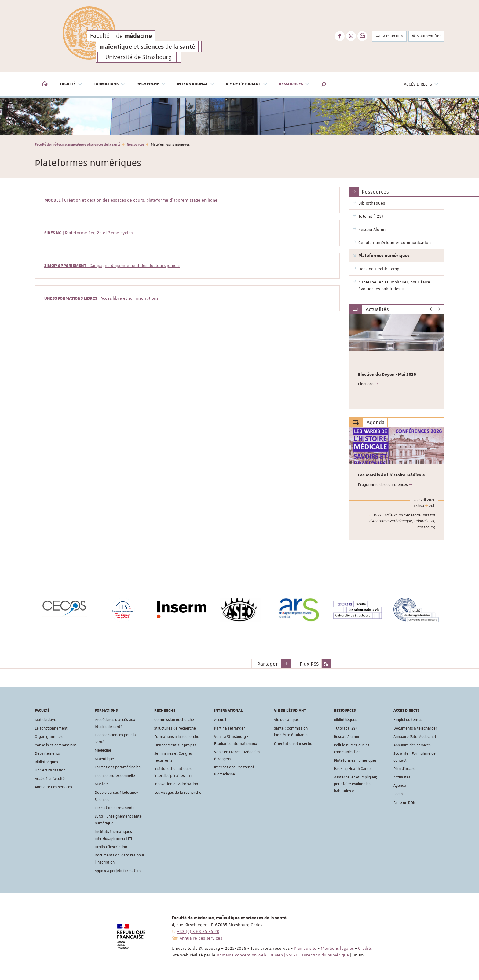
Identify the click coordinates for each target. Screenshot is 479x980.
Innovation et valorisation (176, 784)
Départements (47, 753)
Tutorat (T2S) (345, 728)
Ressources (135, 144)
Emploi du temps (408, 720)
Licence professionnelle (115, 776)
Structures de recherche (175, 728)
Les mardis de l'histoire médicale (391, 475)
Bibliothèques (46, 762)
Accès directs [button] (421, 84)
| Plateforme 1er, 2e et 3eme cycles (88, 233)
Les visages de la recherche (178, 793)
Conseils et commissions (56, 745)
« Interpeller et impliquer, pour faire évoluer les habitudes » (356, 784)
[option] (239, 116)
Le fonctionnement (51, 728)
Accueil (220, 720)
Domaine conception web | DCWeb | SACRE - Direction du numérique (283, 955)
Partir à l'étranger (230, 728)
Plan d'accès (404, 769)
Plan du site (305, 948)
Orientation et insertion (294, 744)
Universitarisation (50, 770)
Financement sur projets (175, 745)
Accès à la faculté (50, 779)
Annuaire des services (53, 787)
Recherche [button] (151, 84)
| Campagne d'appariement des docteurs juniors (112, 265)
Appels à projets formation (118, 871)
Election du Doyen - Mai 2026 (387, 375)
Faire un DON (389, 36)
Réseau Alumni (346, 737)
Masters (102, 784)
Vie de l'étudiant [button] (247, 84)
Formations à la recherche (177, 737)
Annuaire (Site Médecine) (415, 737)
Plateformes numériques (355, 760)
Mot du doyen (47, 720)
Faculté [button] (71, 84)
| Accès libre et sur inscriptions (101, 298)
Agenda (400, 786)
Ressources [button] (294, 84)
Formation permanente (115, 808)
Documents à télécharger (415, 728)
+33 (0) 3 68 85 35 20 (198, 931)
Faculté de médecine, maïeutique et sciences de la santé (78, 144)
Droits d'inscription (111, 847)
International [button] (196, 84)
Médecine (103, 750)
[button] (324, 84)
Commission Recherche (174, 720)
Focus (398, 794)
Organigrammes (49, 737)
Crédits (365, 948)
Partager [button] (268, 664)
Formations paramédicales (118, 767)
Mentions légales (337, 948)
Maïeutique (104, 759)
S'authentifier (426, 36)
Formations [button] (109, 84)
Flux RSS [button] (309, 664)
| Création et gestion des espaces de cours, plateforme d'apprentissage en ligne (131, 200)
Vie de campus (286, 720)
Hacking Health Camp (352, 769)
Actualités (402, 777)
